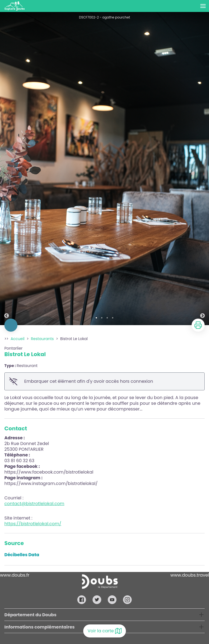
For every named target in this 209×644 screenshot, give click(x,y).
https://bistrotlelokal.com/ (33, 524)
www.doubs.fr (15, 575)
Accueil (18, 339)
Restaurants (42, 339)
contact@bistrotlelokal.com (34, 504)
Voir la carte (105, 631)
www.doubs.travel (190, 575)
